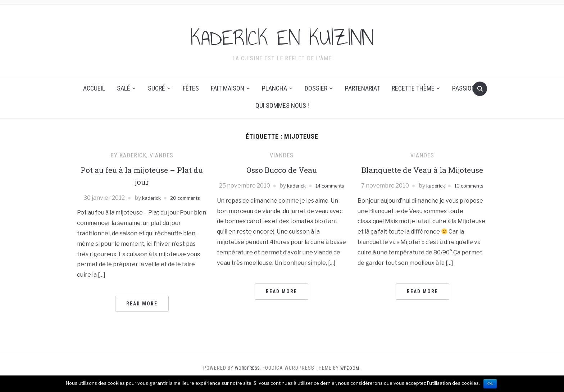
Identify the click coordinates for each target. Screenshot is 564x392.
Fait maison (228, 88)
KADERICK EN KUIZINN (282, 36)
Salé (124, 88)
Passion (464, 88)
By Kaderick (128, 155)
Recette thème (413, 88)
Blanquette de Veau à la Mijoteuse (422, 176)
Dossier (316, 88)
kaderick (163, 198)
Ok (490, 384)
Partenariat (362, 88)
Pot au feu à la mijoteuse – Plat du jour (142, 176)
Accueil (94, 88)
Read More (142, 313)
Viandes (162, 155)
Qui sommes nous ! (282, 105)
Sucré (156, 88)
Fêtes (191, 88)
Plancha (274, 88)
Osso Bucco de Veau (282, 170)
